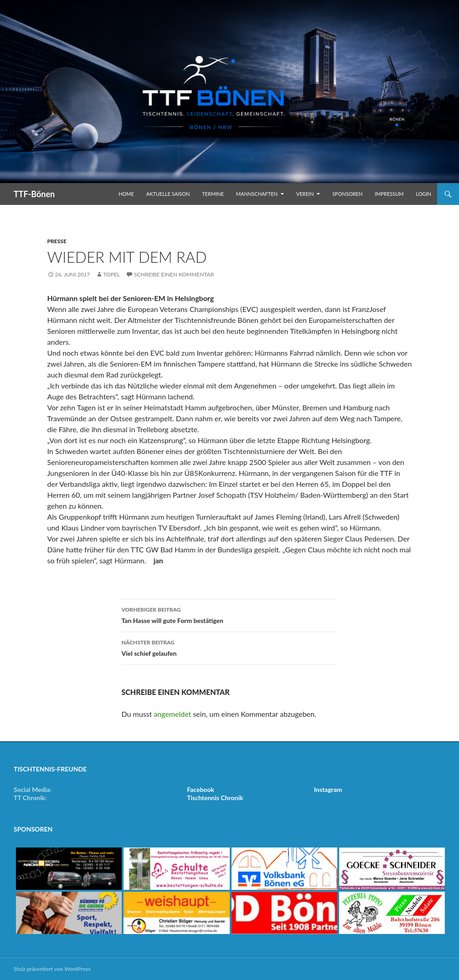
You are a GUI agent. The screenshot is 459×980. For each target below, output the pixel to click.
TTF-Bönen (34, 194)
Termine (213, 194)
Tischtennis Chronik (215, 798)
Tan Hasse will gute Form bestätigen (230, 614)
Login (423, 194)
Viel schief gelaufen (230, 647)
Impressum (389, 194)
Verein (305, 194)
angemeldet (172, 714)
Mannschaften (257, 194)
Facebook (201, 789)
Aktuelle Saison (168, 194)
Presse (57, 241)
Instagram (328, 789)
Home (126, 194)
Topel (111, 274)
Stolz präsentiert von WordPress (52, 969)
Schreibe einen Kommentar (174, 274)
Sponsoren (347, 194)
